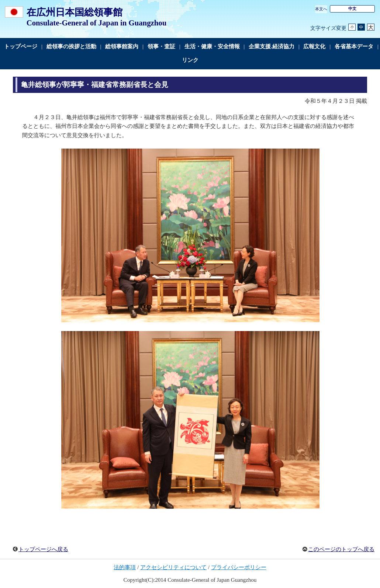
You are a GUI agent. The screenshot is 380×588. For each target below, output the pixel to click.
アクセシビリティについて (173, 567)
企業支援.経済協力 (272, 46)
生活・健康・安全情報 (212, 46)
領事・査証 (161, 46)
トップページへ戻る (43, 549)
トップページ (21, 46)
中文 (352, 8)
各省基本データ (354, 46)
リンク (190, 60)
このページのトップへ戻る (341, 549)
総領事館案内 (122, 46)
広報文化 (314, 46)
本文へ (321, 9)
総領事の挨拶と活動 (71, 46)
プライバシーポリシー (239, 567)
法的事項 (125, 567)
